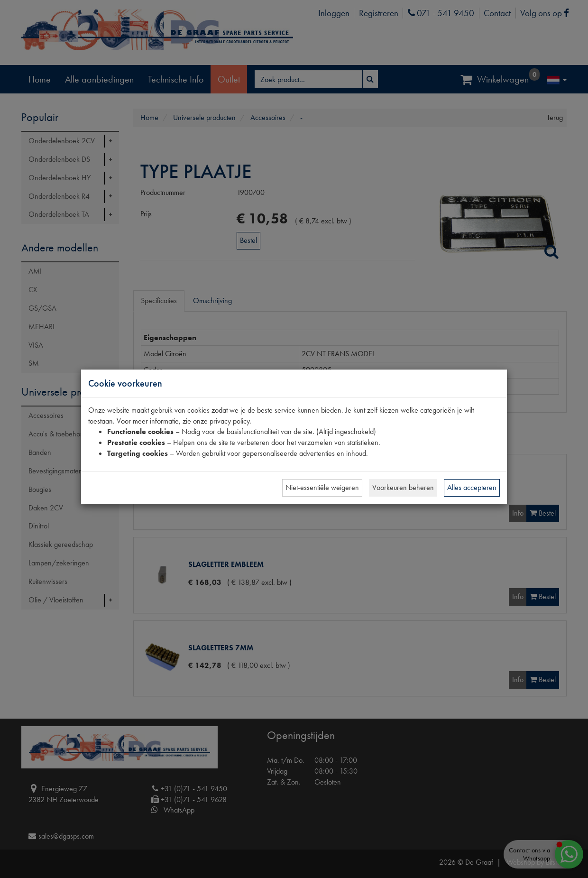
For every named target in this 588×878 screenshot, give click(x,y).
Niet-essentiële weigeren (322, 487)
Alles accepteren (472, 487)
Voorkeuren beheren (403, 487)
